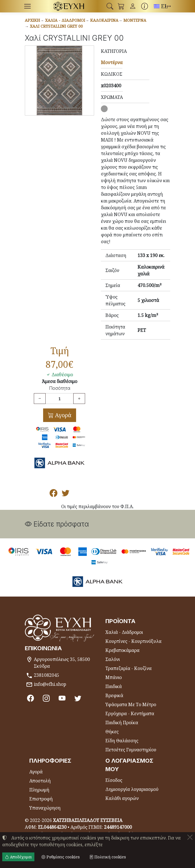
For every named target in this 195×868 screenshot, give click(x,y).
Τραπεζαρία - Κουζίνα (128, 668)
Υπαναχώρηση (45, 808)
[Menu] (27, 6)
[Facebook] (31, 698)
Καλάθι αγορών (122, 798)
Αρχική (32, 20)
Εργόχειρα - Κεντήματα (130, 713)
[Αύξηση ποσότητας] (79, 399)
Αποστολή (40, 781)
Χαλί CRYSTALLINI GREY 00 (56, 26)
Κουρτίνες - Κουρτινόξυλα (133, 641)
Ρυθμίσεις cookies (61, 857)
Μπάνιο (114, 677)
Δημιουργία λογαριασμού (132, 789)
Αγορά (62, 415)
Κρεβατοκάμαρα (122, 650)
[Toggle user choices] (133, 6)
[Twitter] (79, 698)
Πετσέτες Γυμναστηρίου (131, 750)
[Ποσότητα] (59, 399)
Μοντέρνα (135, 20)
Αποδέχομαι (18, 857)
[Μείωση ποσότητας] (40, 399)
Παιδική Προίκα (122, 723)
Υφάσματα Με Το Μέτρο (131, 704)
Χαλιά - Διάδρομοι (65, 20)
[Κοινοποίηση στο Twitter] (66, 494)
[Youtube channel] (63, 698)
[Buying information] (145, 6)
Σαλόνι (113, 659)
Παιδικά (114, 686)
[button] (110, 6)
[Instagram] (47, 698)
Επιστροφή (41, 799)
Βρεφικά (114, 695)
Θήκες (112, 732)
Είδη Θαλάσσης (122, 741)
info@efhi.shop (50, 684)
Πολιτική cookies (108, 857)
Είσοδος (114, 780)
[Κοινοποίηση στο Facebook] (53, 494)
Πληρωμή (39, 790)
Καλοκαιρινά (104, 20)
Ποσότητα (60, 388)
